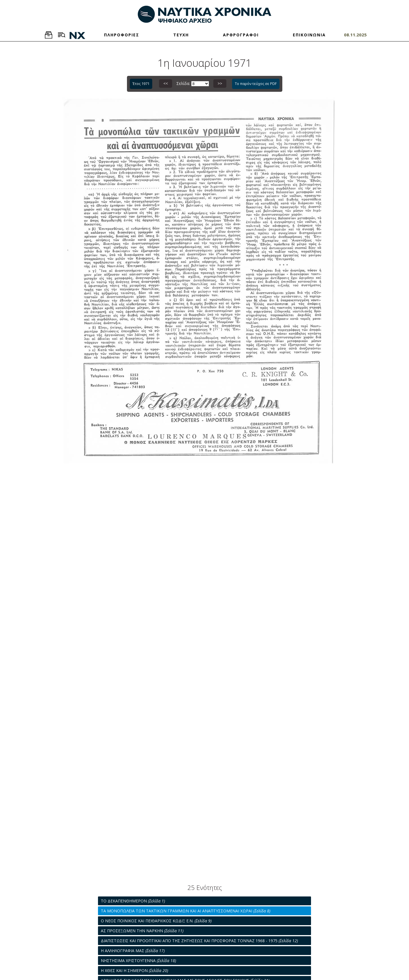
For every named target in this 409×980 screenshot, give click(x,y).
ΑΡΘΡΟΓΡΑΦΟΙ (241, 35)
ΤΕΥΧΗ (181, 35)
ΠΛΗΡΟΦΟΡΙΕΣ (122, 35)
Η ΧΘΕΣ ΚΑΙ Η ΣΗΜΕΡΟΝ (134, 970)
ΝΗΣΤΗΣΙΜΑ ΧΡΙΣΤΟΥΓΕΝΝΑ (138, 961)
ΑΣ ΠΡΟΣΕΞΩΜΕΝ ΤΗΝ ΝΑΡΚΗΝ (142, 931)
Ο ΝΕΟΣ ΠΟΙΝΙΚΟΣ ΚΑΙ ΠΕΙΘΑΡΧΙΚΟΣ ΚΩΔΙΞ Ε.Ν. (156, 921)
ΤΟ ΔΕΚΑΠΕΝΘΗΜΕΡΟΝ (133, 901)
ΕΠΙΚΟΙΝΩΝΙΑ (309, 35)
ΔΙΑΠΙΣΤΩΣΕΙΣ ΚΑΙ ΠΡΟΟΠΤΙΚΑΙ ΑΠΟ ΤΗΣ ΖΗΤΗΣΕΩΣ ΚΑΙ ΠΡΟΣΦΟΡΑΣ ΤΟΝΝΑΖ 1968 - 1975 (199, 941)
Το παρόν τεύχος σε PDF (256, 84)
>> (220, 83)
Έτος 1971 (141, 84)
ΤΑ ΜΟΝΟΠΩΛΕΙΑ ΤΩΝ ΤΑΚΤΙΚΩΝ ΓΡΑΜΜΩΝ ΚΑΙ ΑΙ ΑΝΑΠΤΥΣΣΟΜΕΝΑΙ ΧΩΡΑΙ (186, 911)
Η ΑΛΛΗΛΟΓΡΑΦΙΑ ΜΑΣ (133, 951)
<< (166, 83)
